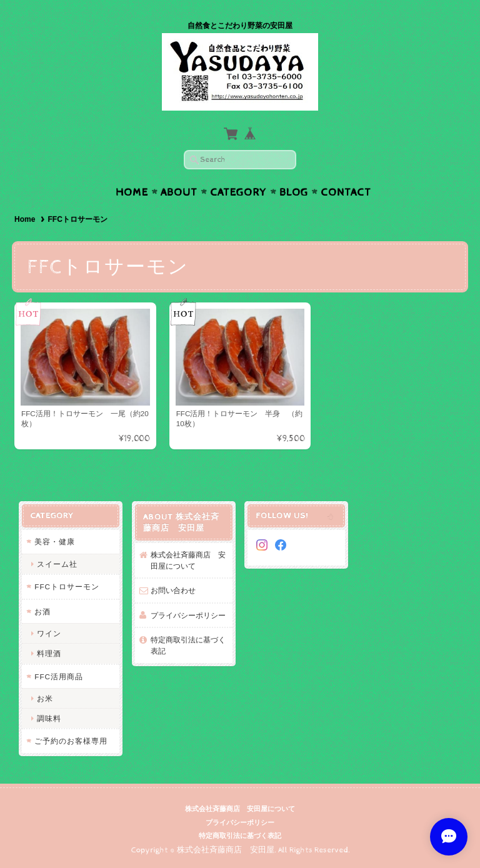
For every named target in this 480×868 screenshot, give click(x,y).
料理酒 (49, 653)
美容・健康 (55, 541)
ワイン (49, 633)
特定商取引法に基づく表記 (188, 645)
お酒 (42, 611)
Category (238, 192)
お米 (45, 698)
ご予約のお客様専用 (71, 741)
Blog (294, 192)
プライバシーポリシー (188, 615)
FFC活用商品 (59, 676)
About (179, 192)
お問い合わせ (173, 590)
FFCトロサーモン (67, 586)
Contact (346, 192)
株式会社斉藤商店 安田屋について (188, 560)
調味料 (49, 718)
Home (132, 192)
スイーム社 (57, 564)
